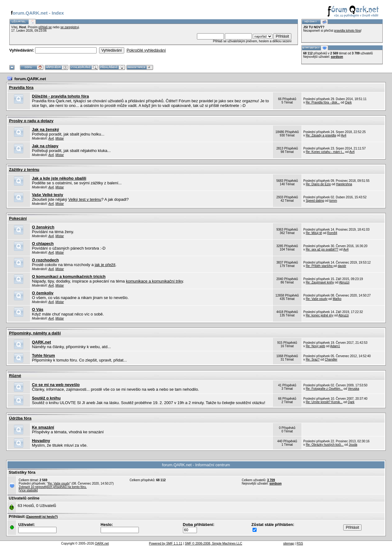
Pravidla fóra (21, 87)
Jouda (353, 445)
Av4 (51, 138)
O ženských (43, 227)
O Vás (38, 309)
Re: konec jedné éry (319, 315)
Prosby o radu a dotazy (31, 121)
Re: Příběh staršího (319, 266)
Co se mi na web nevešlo (56, 385)
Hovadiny (41, 441)
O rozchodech (46, 260)
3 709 (271, 480)
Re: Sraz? (312, 359)
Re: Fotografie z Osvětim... (324, 389)
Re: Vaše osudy (317, 299)
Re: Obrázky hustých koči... (325, 445)
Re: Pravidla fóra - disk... (323, 102)
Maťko (337, 299)
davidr (342, 266)
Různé (15, 376)
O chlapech (43, 244)
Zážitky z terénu (24, 170)
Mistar (59, 138)
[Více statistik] (28, 490)
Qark (349, 102)
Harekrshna (344, 184)
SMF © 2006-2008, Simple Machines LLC (214, 543)
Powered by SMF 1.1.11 (166, 543)
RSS (300, 543)
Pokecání (18, 218)
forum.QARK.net (30, 79)
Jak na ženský (46, 129)
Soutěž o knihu (46, 398)
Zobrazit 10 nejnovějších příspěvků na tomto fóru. (53, 487)
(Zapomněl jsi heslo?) (42, 517)
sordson (337, 57)
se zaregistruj (69, 27)
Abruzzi (344, 282)
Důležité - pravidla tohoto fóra (60, 96)
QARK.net (41, 342)
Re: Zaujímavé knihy (320, 282)
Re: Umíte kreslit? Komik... (324, 402)
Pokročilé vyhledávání (146, 50)
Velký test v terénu (85, 199)
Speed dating (315, 201)
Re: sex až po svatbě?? (322, 249)
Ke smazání (43, 427)
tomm (333, 201)
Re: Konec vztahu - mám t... (325, 152)
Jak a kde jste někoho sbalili (59, 178)
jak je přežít (105, 265)
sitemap (289, 543)
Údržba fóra (20, 418)
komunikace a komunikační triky (154, 281)
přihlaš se (45, 27)
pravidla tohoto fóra (348, 31)
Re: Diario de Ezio (318, 184)
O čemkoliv (43, 293)
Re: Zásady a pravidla (321, 135)
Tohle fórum (43, 355)
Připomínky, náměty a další (35, 333)
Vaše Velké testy (48, 195)
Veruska (353, 389)
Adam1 (335, 346)
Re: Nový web (315, 346)
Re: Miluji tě (314, 233)
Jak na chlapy (45, 146)
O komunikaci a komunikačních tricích (69, 276)
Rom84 (332, 233)
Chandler (331, 359)
